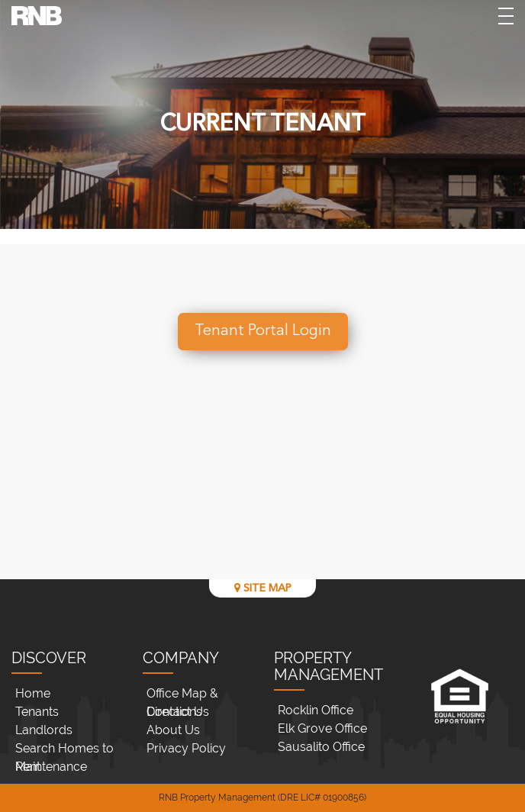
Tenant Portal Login (263, 331)
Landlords (44, 730)
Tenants (37, 712)
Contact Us (178, 712)
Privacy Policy (186, 748)
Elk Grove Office (322, 728)
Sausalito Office (321, 747)
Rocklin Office (316, 710)
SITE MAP (263, 588)
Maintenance (51, 767)
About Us (173, 730)
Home (33, 693)
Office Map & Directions (182, 694)
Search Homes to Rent (64, 749)
